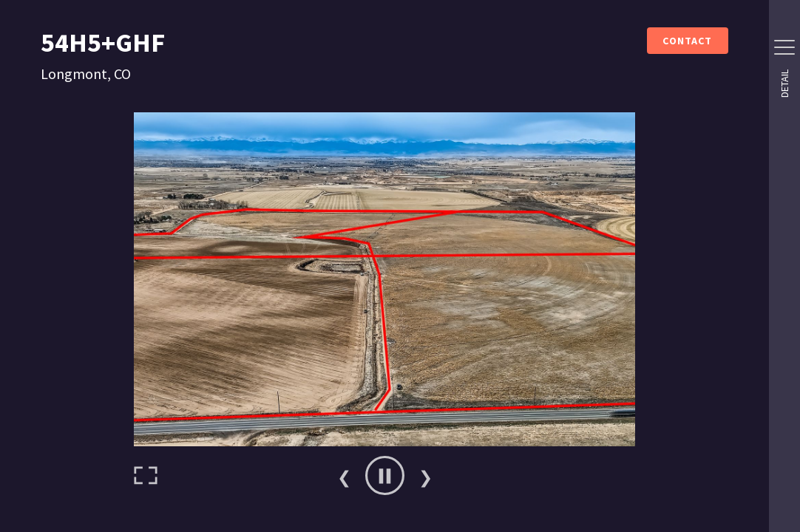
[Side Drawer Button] (784, 47)
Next (425, 476)
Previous (344, 476)
